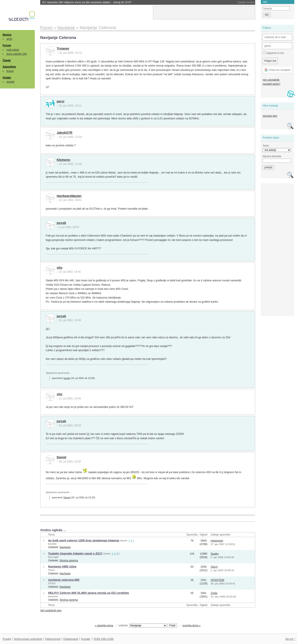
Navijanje (65, 547)
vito (60, 268)
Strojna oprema (69, 561)
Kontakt (86, 639)
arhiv (9, 39)
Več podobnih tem (51, 611)
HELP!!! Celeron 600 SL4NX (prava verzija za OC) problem (88, 593)
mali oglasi (13, 50)
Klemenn (63, 160)
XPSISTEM (217, 580)
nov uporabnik (271, 80)
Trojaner (63, 48)
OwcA (214, 567)
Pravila (7, 639)
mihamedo (217, 541)
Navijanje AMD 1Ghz (62, 566)
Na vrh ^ (290, 639)
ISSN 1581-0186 (104, 639)
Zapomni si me (273, 53)
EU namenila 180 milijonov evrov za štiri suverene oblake (87, 2)
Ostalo (7, 78)
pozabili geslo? (271, 84)
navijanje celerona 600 (64, 580)
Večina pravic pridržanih (28, 639)
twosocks (53, 596)
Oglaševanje (71, 639)
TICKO (52, 583)
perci (61, 101)
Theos (51, 570)
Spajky (215, 554)
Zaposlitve (9, 67)
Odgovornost (53, 639)
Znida (214, 593)
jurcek (62, 223)
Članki (7, 60)
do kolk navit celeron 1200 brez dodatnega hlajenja (84, 540)
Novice (7, 35)
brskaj (10, 71)
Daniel (62, 457)
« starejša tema (104, 626)
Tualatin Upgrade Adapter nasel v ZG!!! (75, 553)
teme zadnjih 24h (17, 54)
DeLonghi (53, 557)
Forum (7, 45)
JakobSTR (65, 133)
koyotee (52, 544)
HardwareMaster (69, 196)
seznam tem (270, 116)
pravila (10, 82)
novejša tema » (191, 626)
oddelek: (143, 626)
